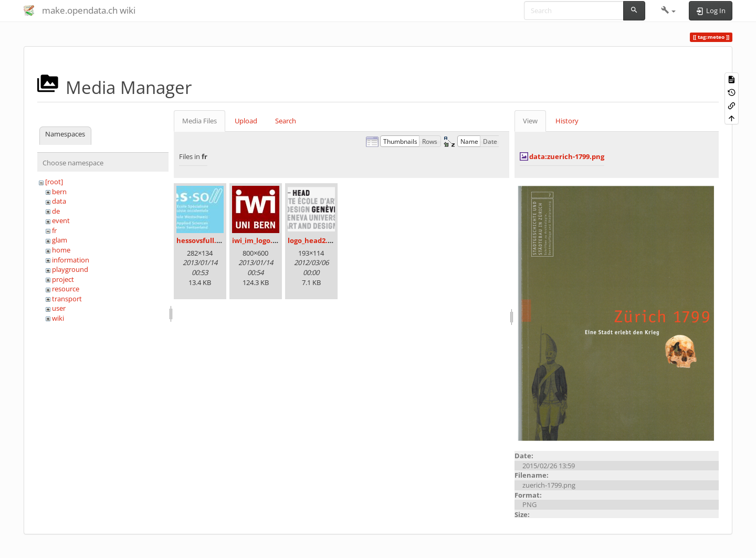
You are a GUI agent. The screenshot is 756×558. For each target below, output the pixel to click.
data (59, 201)
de (56, 211)
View (530, 121)
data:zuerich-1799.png (567, 156)
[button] (669, 10)
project (63, 279)
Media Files (199, 121)
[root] (54, 182)
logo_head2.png (314, 240)
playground (70, 269)
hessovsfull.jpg (201, 240)
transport (67, 299)
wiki (58, 318)
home (61, 250)
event (61, 220)
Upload (246, 121)
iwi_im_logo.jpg (257, 240)
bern (59, 192)
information (71, 260)
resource (66, 289)
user (59, 308)
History (567, 121)
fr (54, 230)
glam (60, 240)
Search (286, 121)
